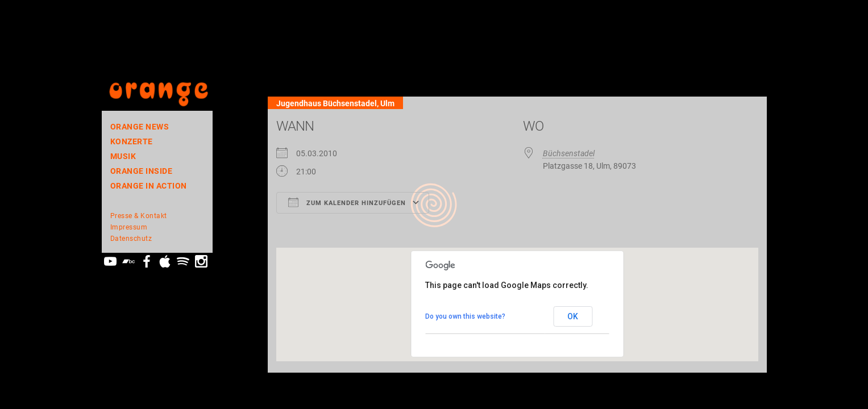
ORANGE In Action (149, 186)
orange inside (142, 171)
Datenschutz (131, 239)
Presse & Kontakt (139, 216)
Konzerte (132, 141)
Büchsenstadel (569, 153)
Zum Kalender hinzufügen (347, 202)
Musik (123, 156)
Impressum (129, 227)
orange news (140, 127)
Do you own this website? (465, 316)
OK (573, 316)
